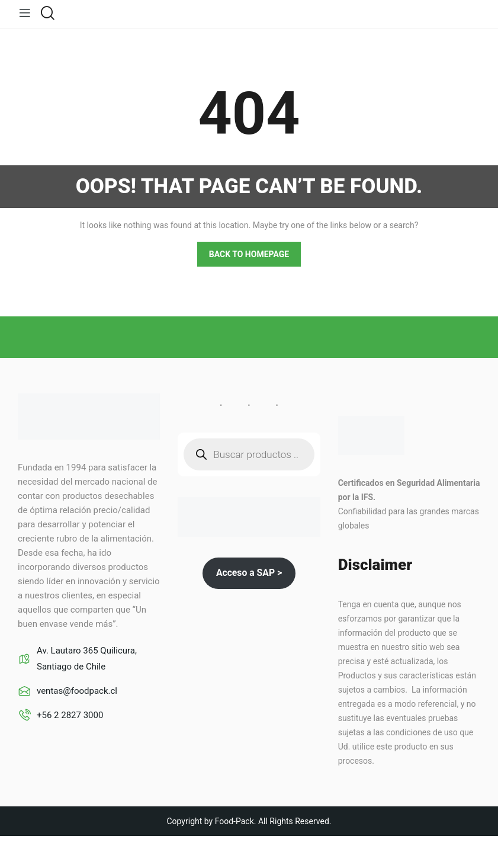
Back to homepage (249, 254)
